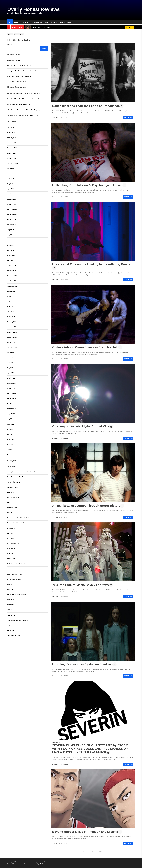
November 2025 (12, 153)
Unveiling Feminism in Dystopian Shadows (82, 664)
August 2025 (11, 168)
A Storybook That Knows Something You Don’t (22, 71)
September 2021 (13, 409)
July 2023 (10, 296)
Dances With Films (13, 497)
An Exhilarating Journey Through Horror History (86, 506)
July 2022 (10, 358)
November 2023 (12, 276)
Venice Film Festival (14, 635)
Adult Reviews (12, 467)
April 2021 (11, 434)
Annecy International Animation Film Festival (21, 472)
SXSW (9, 610)
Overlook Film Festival (14, 579)
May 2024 (10, 245)
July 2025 (10, 174)
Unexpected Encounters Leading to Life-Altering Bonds (91, 264)
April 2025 (11, 189)
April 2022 (11, 373)
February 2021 (12, 445)
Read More (128, 118)
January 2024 (12, 266)
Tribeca (10, 625)
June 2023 (11, 301)
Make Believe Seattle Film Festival (18, 564)
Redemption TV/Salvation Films (17, 595)
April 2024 (11, 250)
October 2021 (12, 404)
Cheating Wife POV (13, 487)
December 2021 (12, 393)
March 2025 (11, 194)
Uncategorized (12, 630)
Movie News (11, 569)
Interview (10, 554)
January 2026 (12, 143)
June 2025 (11, 179)
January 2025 (12, 204)
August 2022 (11, 352)
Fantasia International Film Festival (18, 518)
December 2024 (12, 209)
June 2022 (11, 363)
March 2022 (11, 378)
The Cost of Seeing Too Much (16, 81)
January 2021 (12, 450)
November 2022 (12, 337)
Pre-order (10, 589)
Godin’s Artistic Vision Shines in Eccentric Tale (85, 347)
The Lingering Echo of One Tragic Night (29, 110)
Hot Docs (10, 533)
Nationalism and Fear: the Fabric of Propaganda (86, 106)
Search (10, 44)
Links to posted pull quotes (39, 22)
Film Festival (56, 742)
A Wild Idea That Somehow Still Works (19, 76)
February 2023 (12, 322)
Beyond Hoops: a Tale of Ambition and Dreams (85, 832)
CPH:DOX (11, 492)
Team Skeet (11, 615)
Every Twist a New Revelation (21, 104)
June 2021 (11, 424)
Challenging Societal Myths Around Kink (81, 426)
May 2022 (10, 368)
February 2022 (12, 383)
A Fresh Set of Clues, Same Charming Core (30, 93)
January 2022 (12, 388)
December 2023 (12, 271)
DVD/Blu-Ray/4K (13, 508)
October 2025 (12, 158)
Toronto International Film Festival (18, 620)
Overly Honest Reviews (34, 9)
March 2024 (11, 255)
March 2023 (11, 317)
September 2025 (13, 163)
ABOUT (17, 22)
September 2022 (13, 347)
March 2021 (11, 439)
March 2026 (11, 133)
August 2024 (11, 230)
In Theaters (11, 538)
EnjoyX (10, 513)
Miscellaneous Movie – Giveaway (60, 22)
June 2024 (11, 240)
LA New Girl (11, 559)
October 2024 (12, 220)
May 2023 (10, 306)
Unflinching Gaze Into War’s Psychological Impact (87, 185)
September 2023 (13, 286)
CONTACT (25, 22)
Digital (9, 503)
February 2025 (12, 199)
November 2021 (12, 399)
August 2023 (11, 291)
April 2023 (11, 312)
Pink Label (11, 584)
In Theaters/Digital (13, 543)
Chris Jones (55, 118)
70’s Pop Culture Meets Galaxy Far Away (81, 585)
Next (101, 852)
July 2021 (10, 419)
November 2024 (12, 214)
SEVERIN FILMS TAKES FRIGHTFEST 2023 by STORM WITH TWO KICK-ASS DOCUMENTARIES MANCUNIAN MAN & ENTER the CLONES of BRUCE (90, 749)
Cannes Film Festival (14, 482)
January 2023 (12, 327)
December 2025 (12, 148)
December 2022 (12, 332)
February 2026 (12, 138)
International (11, 549)
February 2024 (12, 260)
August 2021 (11, 414)
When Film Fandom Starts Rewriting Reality (21, 66)
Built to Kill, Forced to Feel (15, 61)
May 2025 (10, 184)
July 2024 (10, 235)
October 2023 (12, 281)
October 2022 (12, 342)
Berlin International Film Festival (17, 477)
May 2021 (10, 429)
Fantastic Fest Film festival (16, 523)
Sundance (11, 605)
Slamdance (11, 600)
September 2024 (13, 225)
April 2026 (11, 128)
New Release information (15, 574)
